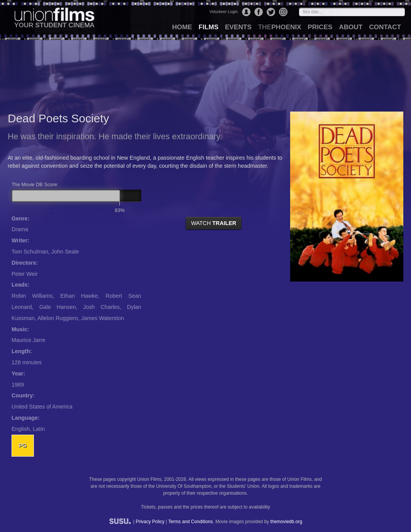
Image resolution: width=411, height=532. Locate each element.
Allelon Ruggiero (58, 318)
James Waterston (103, 318)
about (351, 27)
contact (385, 27)
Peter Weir (25, 274)
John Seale (65, 252)
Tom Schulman (30, 252)
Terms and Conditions (190, 522)
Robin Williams (32, 296)
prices (320, 27)
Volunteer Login (224, 12)
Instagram (283, 12)
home (182, 27)
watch (214, 223)
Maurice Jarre (28, 340)
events (238, 27)
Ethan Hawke (79, 296)
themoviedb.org (286, 522)
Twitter (271, 12)
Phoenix (279, 27)
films (209, 27)
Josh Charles (101, 307)
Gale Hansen (58, 307)
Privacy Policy (150, 522)
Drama (20, 229)
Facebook (259, 12)
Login (246, 12)
